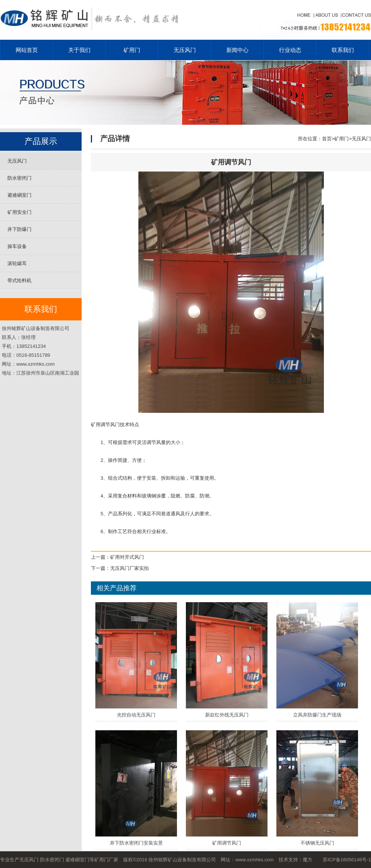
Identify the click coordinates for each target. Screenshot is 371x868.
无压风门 (185, 50)
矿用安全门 (19, 212)
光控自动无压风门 (136, 715)
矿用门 (132, 50)
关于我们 (79, 50)
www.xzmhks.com (254, 860)
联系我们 (343, 50)
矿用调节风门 (227, 843)
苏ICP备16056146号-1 (347, 860)
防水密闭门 (19, 178)
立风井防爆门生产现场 (317, 715)
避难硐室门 (19, 195)
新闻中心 (237, 50)
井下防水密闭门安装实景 (136, 843)
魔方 (308, 860)
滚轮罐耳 (17, 263)
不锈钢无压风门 (317, 843)
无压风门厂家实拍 (129, 568)
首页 (327, 139)
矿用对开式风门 (127, 557)
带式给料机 (19, 280)
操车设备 (17, 246)
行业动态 (290, 50)
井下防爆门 (19, 229)
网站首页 (27, 50)
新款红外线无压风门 (227, 715)
